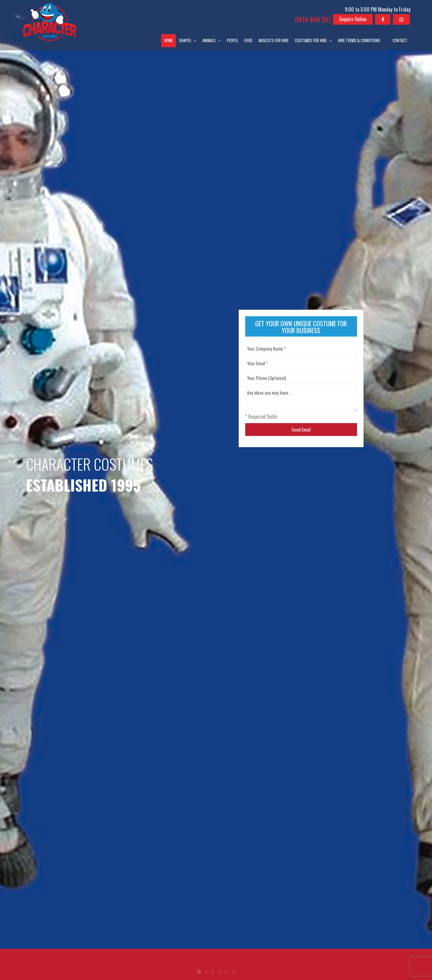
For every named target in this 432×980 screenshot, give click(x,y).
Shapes (185, 40)
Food (248, 40)
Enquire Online (353, 19)
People (232, 40)
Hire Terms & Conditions (359, 40)
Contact (400, 40)
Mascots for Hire (274, 40)
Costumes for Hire (311, 40)
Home (169, 40)
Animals (209, 40)
